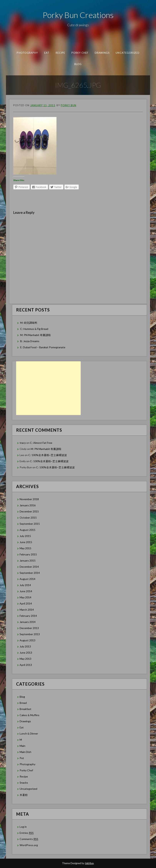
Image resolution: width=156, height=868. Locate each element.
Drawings (102, 53)
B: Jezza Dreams (30, 341)
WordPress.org (29, 845)
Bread (23, 703)
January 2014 (28, 622)
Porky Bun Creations (78, 15)
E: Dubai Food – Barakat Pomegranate (43, 347)
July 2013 (25, 646)
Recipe (60, 53)
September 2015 (30, 524)
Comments (29, 839)
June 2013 (26, 653)
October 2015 (28, 518)
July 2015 (25, 536)
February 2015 (28, 554)
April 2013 (26, 665)
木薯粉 (24, 795)
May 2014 (25, 597)
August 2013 (27, 640)
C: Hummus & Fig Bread (34, 329)
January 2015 (28, 560)
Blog (78, 64)
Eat (47, 53)
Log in (23, 827)
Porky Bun (68, 105)
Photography (27, 53)
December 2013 (29, 628)
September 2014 (30, 573)
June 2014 (26, 591)
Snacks (24, 783)
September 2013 (30, 634)
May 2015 (25, 548)
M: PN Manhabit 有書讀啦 (35, 335)
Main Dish (25, 752)
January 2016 (28, 505)
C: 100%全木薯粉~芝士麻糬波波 (48, 455)
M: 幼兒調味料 (29, 323)
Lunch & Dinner (29, 733)
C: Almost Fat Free (41, 443)
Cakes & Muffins (29, 715)
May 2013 (25, 659)
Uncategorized (127, 53)
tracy (23, 443)
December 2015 (29, 511)
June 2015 (26, 542)
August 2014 (27, 579)
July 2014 (25, 585)
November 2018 (29, 499)
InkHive (89, 863)
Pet (22, 758)
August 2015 (27, 530)
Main (22, 746)
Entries (27, 833)
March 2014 (27, 610)
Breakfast (25, 709)
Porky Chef (80, 53)
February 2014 (28, 616)
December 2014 (29, 567)
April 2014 (26, 603)
